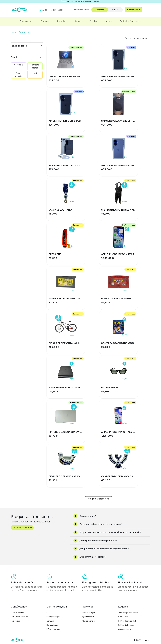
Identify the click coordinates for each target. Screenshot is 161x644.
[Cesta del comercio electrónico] (145, 10)
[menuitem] (82, 10)
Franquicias (15, 621)
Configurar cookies (126, 629)
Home (14, 32)
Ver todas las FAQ (22, 528)
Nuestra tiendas (17, 613)
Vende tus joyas (89, 613)
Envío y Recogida (53, 617)
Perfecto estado (35, 66)
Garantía (50, 621)
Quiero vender (88, 617)
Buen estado (18, 75)
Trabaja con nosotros (19, 617)
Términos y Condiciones (128, 613)
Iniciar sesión (133, 10)
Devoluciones (52, 625)
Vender (115, 10)
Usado (35, 73)
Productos (24, 32)
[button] (137, 38)
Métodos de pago (54, 629)
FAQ (48, 613)
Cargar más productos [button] (98, 499)
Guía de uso (123, 617)
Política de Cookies (126, 625)
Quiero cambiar (89, 621)
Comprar (100, 10)
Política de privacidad (127, 621)
